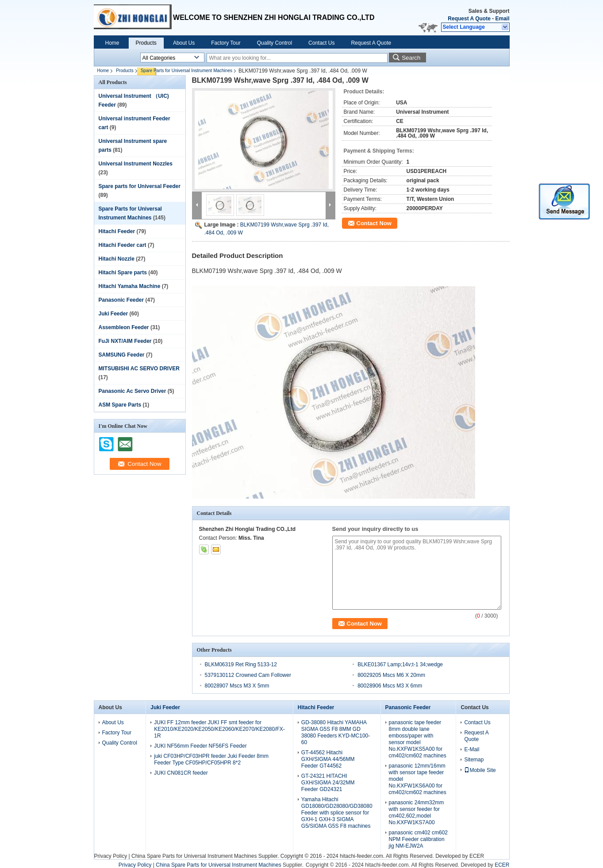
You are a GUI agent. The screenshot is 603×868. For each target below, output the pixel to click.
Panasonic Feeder (121, 300)
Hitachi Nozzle (117, 259)
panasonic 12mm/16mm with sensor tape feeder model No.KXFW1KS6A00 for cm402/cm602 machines (418, 779)
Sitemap (474, 760)
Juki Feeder (113, 314)
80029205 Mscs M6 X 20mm (391, 675)
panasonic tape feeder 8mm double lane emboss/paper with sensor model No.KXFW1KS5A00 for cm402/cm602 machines (418, 739)
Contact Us (321, 43)
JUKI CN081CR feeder (181, 773)
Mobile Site (480, 770)
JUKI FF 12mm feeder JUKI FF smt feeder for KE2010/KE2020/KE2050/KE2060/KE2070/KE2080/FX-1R (219, 729)
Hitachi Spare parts (123, 273)
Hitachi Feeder (117, 231)
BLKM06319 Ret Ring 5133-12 (241, 664)
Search (411, 58)
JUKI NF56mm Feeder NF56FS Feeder (200, 746)
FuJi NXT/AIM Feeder (125, 341)
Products (146, 43)
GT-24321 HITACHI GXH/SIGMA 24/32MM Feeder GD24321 (328, 783)
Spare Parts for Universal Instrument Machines (186, 71)
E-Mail (472, 749)
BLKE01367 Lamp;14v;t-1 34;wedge (400, 664)
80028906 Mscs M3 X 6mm (390, 686)
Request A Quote (469, 19)
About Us (184, 43)
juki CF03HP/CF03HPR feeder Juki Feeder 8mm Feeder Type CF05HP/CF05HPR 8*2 (211, 759)
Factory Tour (226, 43)
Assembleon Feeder (124, 327)
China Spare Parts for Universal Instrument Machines (194, 856)
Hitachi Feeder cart (123, 245)
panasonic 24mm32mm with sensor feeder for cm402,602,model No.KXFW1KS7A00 (417, 812)
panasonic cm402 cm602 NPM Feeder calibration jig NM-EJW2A (418, 839)
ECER (477, 856)
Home (112, 43)
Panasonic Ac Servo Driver (133, 391)
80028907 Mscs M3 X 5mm (237, 686)
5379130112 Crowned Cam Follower (248, 675)
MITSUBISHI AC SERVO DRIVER (139, 369)
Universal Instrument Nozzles (136, 164)
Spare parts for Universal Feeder (140, 186)
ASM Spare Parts (120, 405)
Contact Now (374, 223)
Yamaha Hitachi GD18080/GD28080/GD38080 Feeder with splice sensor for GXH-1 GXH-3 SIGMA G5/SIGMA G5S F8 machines (337, 813)
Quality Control (275, 43)
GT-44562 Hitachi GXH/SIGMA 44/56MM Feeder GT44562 (328, 759)
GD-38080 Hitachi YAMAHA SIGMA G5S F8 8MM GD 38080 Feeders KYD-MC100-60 (336, 732)
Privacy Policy (111, 856)
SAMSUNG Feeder (122, 355)
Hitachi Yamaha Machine (130, 286)
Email (502, 19)
